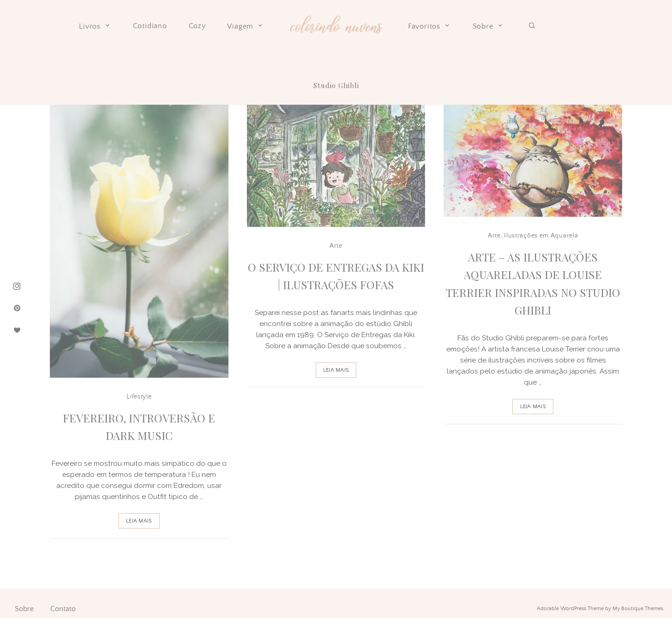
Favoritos (429, 26)
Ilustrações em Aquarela (541, 236)
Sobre (488, 26)
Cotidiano (150, 26)
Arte (336, 246)
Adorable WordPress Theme (570, 609)
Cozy (197, 26)
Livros (95, 26)
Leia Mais (139, 521)
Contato (63, 609)
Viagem (246, 26)
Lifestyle (139, 397)
